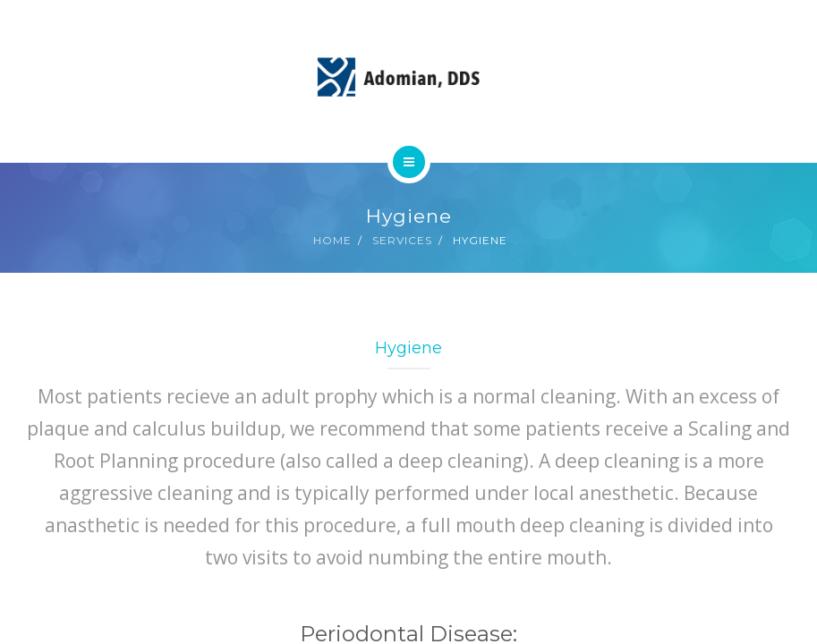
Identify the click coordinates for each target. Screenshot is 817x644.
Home (332, 240)
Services (402, 240)
